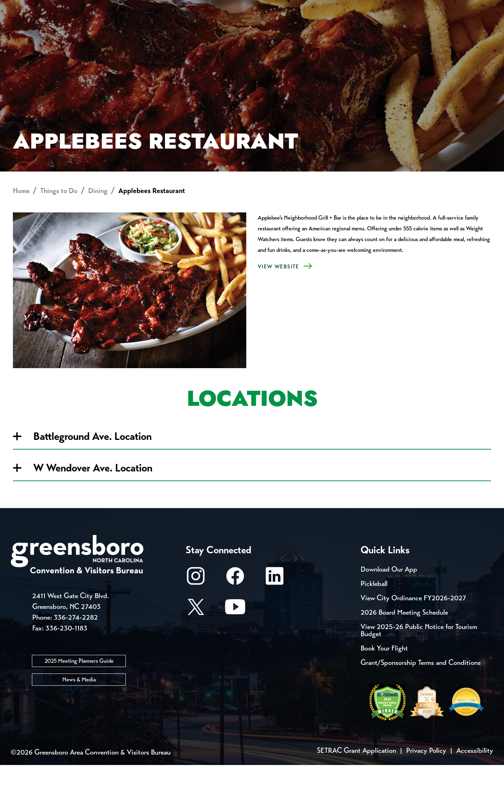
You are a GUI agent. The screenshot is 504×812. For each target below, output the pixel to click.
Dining (98, 238)
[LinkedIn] (275, 626)
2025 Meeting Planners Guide (79, 707)
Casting (282, 7)
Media (240, 7)
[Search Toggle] (484, 30)
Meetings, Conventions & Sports (396, 31)
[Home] (195, 31)
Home (21, 238)
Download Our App (389, 616)
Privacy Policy (426, 797)
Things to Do (279, 31)
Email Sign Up (189, 7)
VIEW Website (279, 314)
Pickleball (374, 631)
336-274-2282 (76, 664)
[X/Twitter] (196, 657)
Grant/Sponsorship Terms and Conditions (421, 710)
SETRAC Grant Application (356, 797)
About (24, 31)
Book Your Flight (384, 695)
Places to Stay (95, 31)
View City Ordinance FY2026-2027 (413, 645)
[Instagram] (196, 626)
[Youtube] (235, 657)
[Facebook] (235, 626)
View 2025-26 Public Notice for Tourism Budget (419, 677)
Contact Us (128, 7)
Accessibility (475, 797)
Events (24, 7)
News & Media (79, 726)
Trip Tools (72, 7)
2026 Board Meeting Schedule (404, 659)
